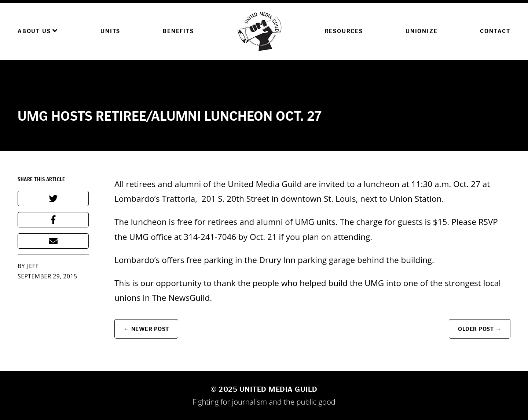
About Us (38, 31)
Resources (344, 31)
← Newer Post (146, 329)
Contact (495, 31)
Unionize (421, 31)
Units (110, 31)
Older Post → (480, 329)
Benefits (178, 31)
